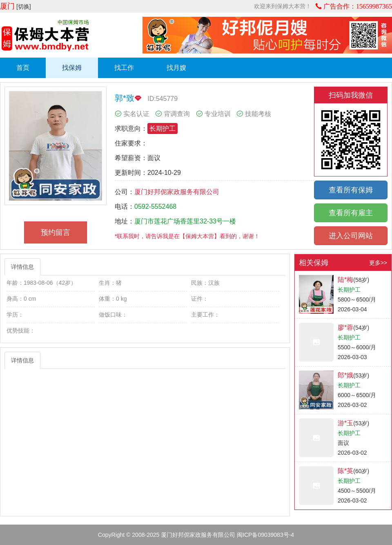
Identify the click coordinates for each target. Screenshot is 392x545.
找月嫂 (176, 68)
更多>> (378, 263)
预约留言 (56, 232)
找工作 (124, 68)
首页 (23, 68)
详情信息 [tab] (22, 267)
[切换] (24, 7)
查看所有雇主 (351, 213)
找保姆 (72, 68)
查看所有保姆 (351, 190)
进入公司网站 (351, 236)
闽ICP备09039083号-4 (265, 535)
